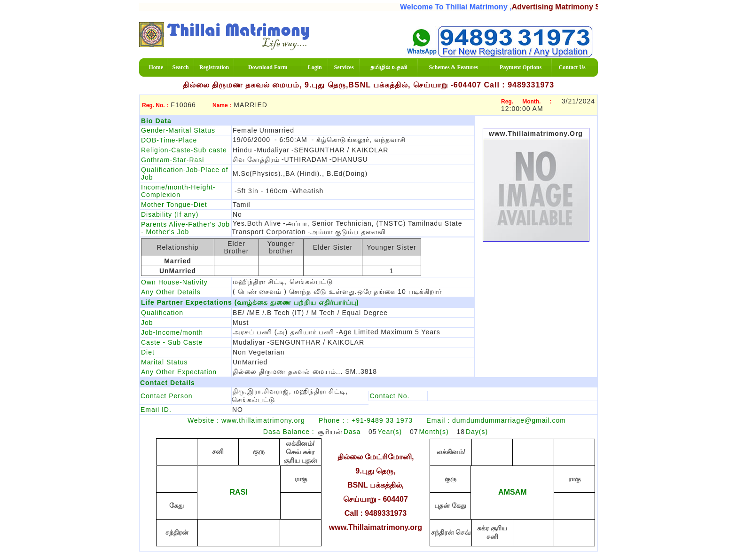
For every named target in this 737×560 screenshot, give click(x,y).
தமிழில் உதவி (389, 67)
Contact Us (572, 67)
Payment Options (521, 67)
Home (156, 67)
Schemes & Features (454, 67)
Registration (214, 67)
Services (344, 67)
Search (181, 67)
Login (315, 67)
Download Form (268, 67)
